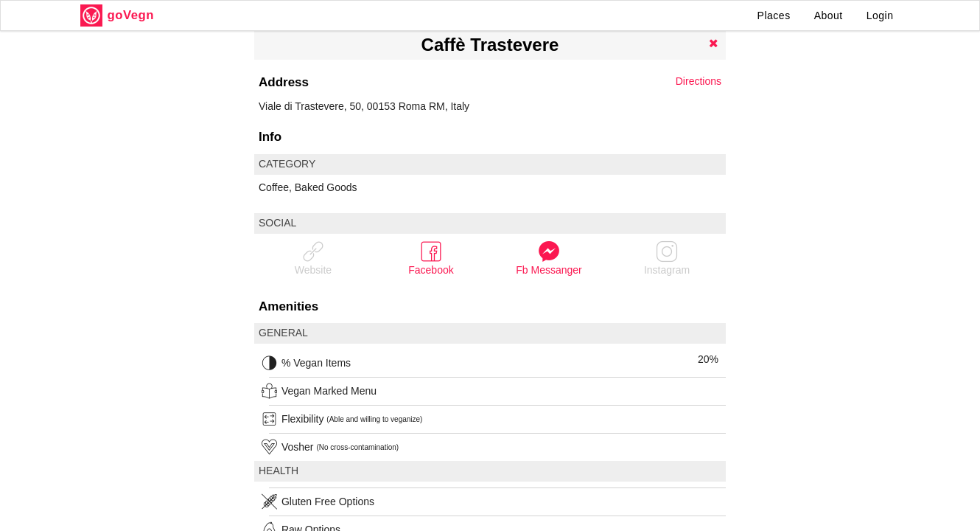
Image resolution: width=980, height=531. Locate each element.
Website (313, 258)
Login (880, 15)
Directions (699, 81)
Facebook (431, 258)
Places (774, 15)
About (829, 15)
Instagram (667, 258)
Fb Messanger (549, 258)
